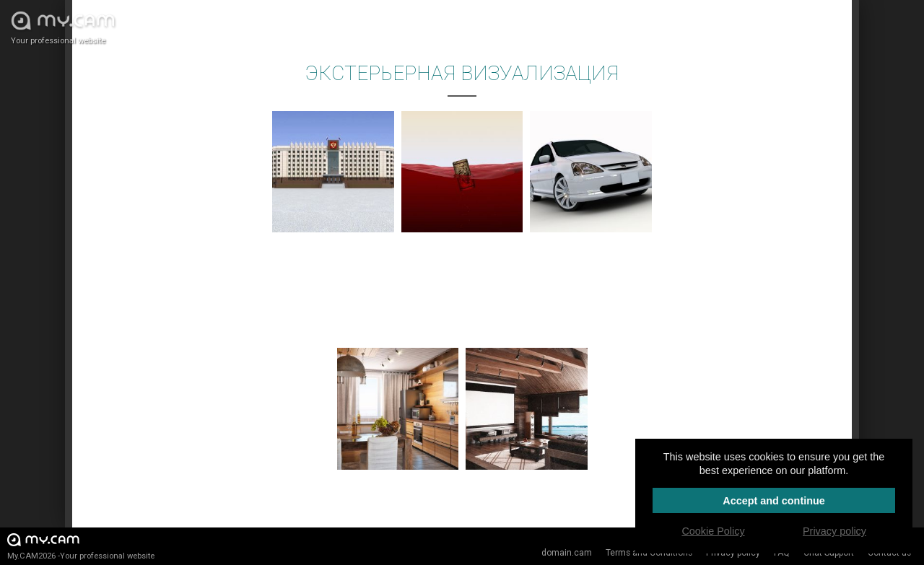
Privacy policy (834, 531)
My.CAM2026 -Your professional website (81, 546)
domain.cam (567, 553)
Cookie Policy (713, 531)
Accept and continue (774, 501)
